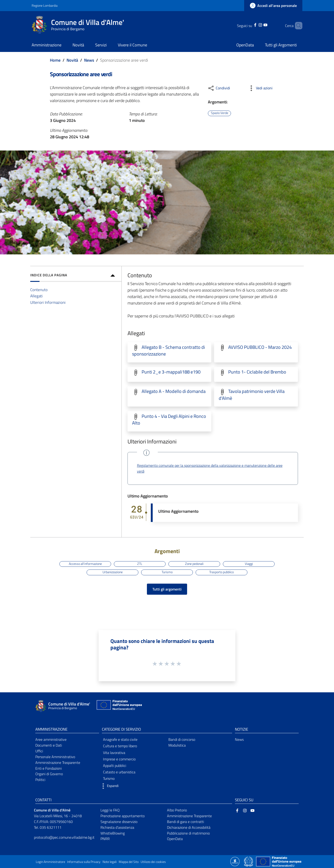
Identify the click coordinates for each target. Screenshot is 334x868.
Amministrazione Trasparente (58, 763)
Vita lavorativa (114, 753)
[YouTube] (259, 24)
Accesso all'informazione (85, 564)
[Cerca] (297, 26)
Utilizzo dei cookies (153, 862)
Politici (40, 780)
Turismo (167, 572)
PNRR (105, 839)
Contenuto (39, 290)
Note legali (110, 862)
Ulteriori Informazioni (48, 302)
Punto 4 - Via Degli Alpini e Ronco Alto (169, 420)
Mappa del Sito (129, 862)
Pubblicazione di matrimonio (188, 833)
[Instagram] (254, 24)
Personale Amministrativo (55, 757)
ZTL (140, 564)
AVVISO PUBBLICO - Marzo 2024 (260, 347)
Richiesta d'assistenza (117, 827)
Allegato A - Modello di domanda (174, 391)
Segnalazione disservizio (119, 822)
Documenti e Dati (49, 745)
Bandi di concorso (182, 739)
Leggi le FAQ (110, 810)
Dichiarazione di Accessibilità (189, 827)
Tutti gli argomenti (167, 589)
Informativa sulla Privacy (84, 862)
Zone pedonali (194, 564)
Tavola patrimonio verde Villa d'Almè (252, 395)
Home (55, 60)
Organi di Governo (49, 774)
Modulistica (177, 745)
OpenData (175, 839)
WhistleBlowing (113, 833)
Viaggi (249, 564)
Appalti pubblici (115, 766)
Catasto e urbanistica (119, 772)
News (89, 60)
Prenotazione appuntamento (123, 816)
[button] (109, 786)
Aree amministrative (51, 739)
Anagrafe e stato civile (120, 739)
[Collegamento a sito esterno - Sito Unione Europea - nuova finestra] (119, 706)
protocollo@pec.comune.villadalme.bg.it (64, 837)
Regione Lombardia (45, 5)
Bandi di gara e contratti (185, 822)
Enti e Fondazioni (49, 768)
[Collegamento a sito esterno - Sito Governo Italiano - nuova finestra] (249, 861)
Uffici (39, 751)
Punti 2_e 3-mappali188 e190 (171, 372)
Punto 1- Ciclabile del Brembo (257, 372)
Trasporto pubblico (222, 572)
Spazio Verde (220, 113)
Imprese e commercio (119, 759)
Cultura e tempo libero (120, 746)
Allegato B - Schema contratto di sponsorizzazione (169, 351)
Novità (72, 60)
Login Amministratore (50, 862)
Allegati (36, 296)
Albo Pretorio (177, 810)
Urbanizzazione (113, 572)
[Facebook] (249, 24)
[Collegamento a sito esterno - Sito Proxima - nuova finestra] (235, 861)
